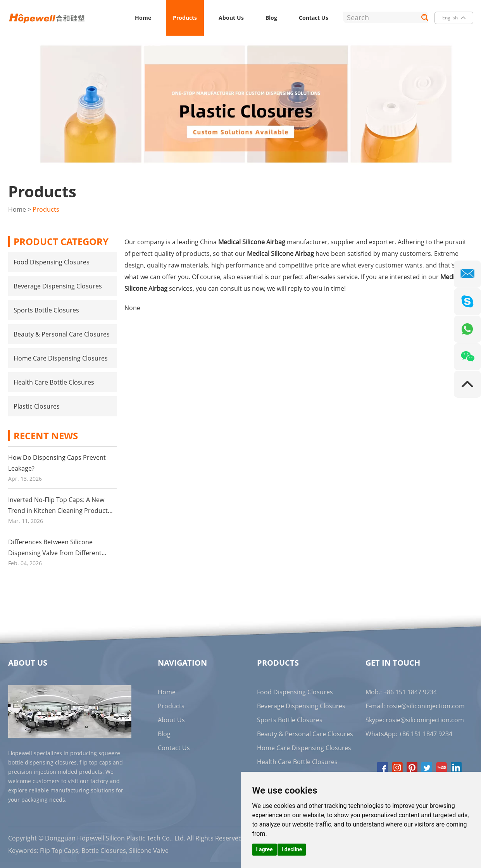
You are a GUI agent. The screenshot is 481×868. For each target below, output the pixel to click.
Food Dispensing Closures (52, 262)
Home (143, 18)
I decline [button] (292, 849)
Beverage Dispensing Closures (58, 286)
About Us (231, 18)
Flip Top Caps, (60, 851)
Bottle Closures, (104, 851)
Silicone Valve (149, 851)
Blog (271, 18)
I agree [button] (265, 849)
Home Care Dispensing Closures (61, 358)
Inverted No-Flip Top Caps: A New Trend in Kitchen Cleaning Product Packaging (58, 511)
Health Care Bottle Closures (54, 382)
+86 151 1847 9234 (426, 734)
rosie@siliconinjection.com (426, 706)
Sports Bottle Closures (46, 310)
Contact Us (314, 18)
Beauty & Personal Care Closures (62, 334)
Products (185, 18)
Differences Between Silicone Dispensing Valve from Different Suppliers (55, 553)
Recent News (46, 436)
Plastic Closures (37, 406)
